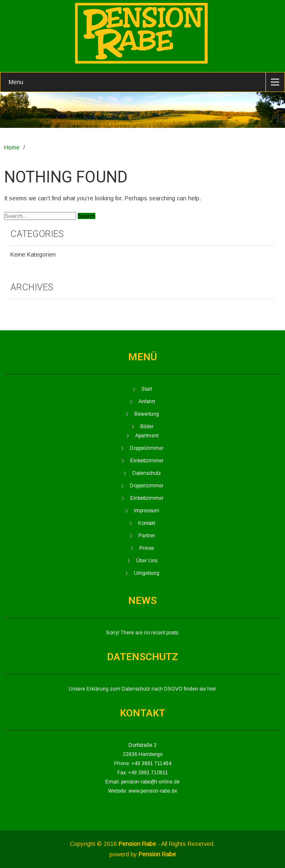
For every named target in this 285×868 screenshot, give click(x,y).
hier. (212, 689)
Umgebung (147, 573)
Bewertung (147, 414)
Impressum (147, 511)
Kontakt (147, 523)
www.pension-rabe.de (153, 791)
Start (147, 389)
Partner (147, 536)
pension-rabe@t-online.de (150, 782)
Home (12, 147)
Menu (16, 82)
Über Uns (147, 561)
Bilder (147, 427)
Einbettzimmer (147, 461)
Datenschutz (147, 473)
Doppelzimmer (147, 448)
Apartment (147, 436)
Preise (147, 548)
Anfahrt (147, 402)
